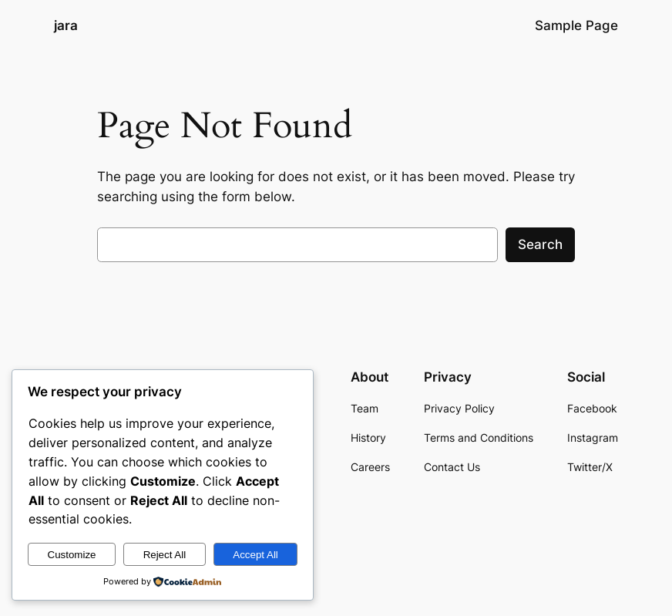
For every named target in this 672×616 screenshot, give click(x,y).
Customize (72, 555)
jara (66, 25)
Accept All (255, 555)
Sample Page (576, 25)
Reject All (165, 555)
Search (540, 244)
